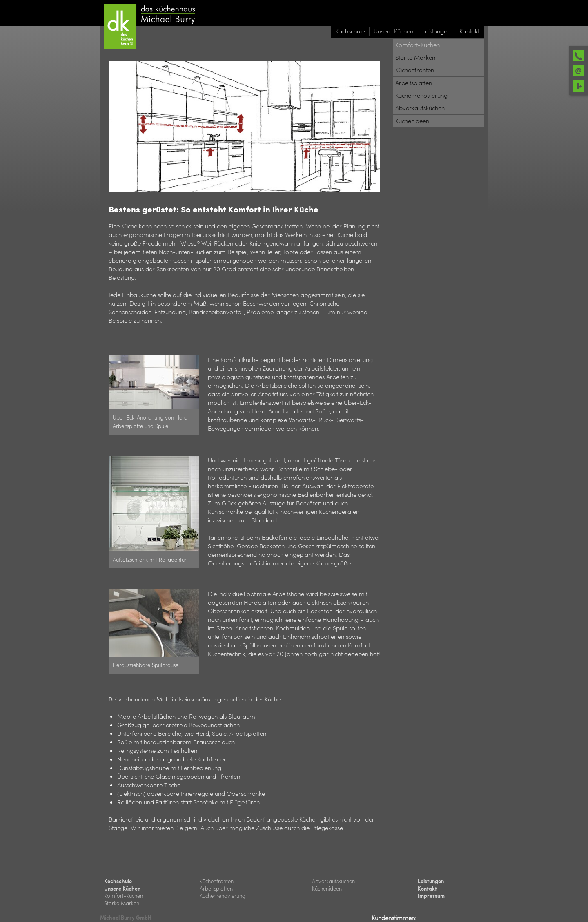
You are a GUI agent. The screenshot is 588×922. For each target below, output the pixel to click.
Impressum (431, 896)
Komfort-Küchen (124, 896)
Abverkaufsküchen (333, 881)
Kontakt (427, 889)
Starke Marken (122, 903)
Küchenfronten (217, 881)
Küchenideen (327, 888)
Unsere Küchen (122, 889)
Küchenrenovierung (223, 896)
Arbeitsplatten (216, 888)
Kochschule (118, 881)
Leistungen (431, 881)
